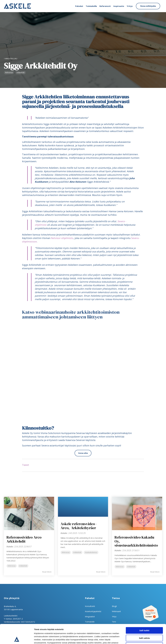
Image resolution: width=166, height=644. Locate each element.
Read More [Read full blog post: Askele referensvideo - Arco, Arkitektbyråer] (101, 572)
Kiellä (144, 628)
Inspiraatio (119, 6)
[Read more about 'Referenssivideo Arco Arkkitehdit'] (29, 513)
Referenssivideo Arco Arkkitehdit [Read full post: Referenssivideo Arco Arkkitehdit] (24, 539)
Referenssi (9, 73)
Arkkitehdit (21, 73)
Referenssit (105, 6)
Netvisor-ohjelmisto (62, 238)
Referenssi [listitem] (12, 566)
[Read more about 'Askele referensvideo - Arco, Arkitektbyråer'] (83, 507)
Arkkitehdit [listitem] (23, 566)
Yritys (130, 6)
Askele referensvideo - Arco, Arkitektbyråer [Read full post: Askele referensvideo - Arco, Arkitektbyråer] (79, 526)
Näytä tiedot (139, 639)
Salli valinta (144, 620)
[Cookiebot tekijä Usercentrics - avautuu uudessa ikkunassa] (17, 639)
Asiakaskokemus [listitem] (91, 552)
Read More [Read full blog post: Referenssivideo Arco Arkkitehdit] (47, 572)
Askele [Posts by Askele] (10, 547)
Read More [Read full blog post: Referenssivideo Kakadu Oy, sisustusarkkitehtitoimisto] (155, 572)
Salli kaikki (144, 612)
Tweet (26, 465)
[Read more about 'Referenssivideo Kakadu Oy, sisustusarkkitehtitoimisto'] (137, 513)
